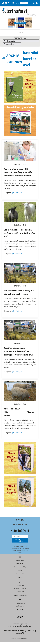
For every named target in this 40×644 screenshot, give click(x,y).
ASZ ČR (20, 626)
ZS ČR (14, 626)
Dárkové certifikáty (20, 567)
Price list (20, 609)
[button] (20, 540)
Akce (20, 577)
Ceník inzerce (20, 606)
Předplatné (20, 564)
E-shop (20, 570)
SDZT (31, 626)
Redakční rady (20, 592)
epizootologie (17, 193)
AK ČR (10, 626)
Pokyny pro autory (20, 588)
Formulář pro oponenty (20, 595)
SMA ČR (25, 626)
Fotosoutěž (20, 574)
